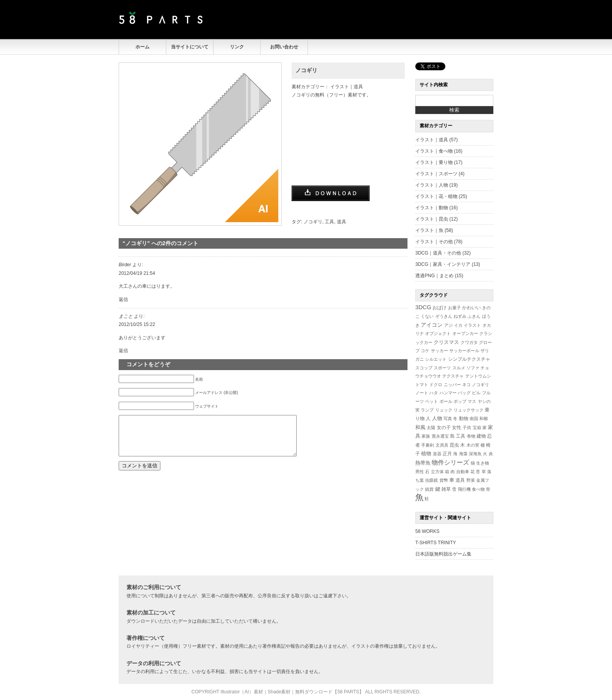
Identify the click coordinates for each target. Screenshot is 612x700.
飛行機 (464, 489)
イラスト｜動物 (432, 208)
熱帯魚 (423, 463)
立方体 (437, 472)
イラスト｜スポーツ (436, 174)
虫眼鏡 (431, 480)
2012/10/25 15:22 (137, 324)
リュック (444, 410)
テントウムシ (478, 376)
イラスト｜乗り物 (434, 162)
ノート (422, 393)
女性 (457, 427)
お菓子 (455, 308)
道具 (342, 222)
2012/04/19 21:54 (137, 273)
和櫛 (484, 419)
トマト (422, 385)
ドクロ (436, 385)
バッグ (464, 393)
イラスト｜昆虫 (432, 219)
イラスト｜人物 (432, 185)
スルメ (459, 368)
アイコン (432, 325)
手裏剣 (428, 445)
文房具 (442, 445)
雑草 (446, 489)
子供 (467, 427)
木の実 (473, 445)
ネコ (466, 385)
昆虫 (454, 445)
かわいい (471, 307)
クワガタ (469, 342)
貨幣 (444, 480)
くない (427, 316)
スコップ (424, 368)
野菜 (471, 480)
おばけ (439, 308)
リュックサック (469, 410)
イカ (458, 325)
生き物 (483, 463)
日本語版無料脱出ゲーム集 (443, 554)
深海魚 (475, 454)
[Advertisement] (402, 20)
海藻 (463, 454)
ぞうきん (444, 316)
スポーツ (442, 368)
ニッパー (452, 385)
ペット (431, 401)
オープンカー (465, 333)
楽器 (437, 454)
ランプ (427, 410)
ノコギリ (306, 70)
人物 (437, 419)
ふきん (474, 316)
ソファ (473, 368)
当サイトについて (190, 47)
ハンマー (448, 393)
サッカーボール (464, 351)
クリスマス (446, 342)
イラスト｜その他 (434, 242)
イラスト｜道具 (347, 87)
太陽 (431, 427)
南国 (474, 419)
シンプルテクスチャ (469, 359)
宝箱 (477, 427)
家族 (426, 436)
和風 (420, 427)
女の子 (444, 427)
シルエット (436, 359)
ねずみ (460, 316)
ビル (476, 393)
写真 (448, 419)
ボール (446, 401)
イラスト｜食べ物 (434, 151)
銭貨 (429, 489)
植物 (426, 454)
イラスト (472, 325)
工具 (329, 222)
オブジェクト (438, 333)
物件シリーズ (450, 462)
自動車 (463, 472)
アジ (448, 325)
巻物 (471, 436)
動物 (464, 418)
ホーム (142, 47)
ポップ (460, 401)
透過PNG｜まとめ (434, 276)
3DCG (423, 307)
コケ (425, 351)
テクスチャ (453, 376)
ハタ (434, 393)
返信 (123, 299)
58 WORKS (427, 531)
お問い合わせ (284, 47)
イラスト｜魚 (429, 230)
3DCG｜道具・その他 (438, 253)
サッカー (439, 351)
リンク (237, 47)
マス (472, 401)
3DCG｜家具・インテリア (443, 264)
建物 (481, 436)
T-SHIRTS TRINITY (436, 543)
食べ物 (478, 489)
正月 (447, 453)
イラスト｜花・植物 (436, 196)
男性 (420, 472)
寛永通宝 (440, 436)
